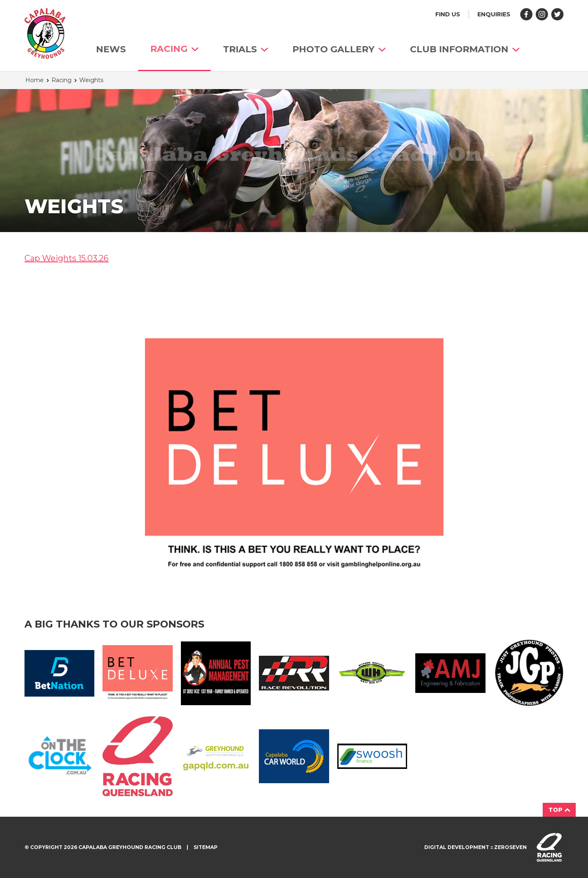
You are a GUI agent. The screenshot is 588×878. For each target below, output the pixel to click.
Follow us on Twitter (557, 14)
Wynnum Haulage (372, 673)
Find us (448, 14)
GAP (216, 756)
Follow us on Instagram (542, 14)
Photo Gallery (339, 49)
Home (35, 80)
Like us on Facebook (526, 14)
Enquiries (494, 14)
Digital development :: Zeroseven (476, 847)
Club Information (465, 49)
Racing (174, 49)
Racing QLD (137, 756)
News (111, 49)
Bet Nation (59, 673)
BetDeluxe (137, 673)
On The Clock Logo (59, 756)
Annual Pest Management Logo (216, 673)
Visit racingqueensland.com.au (549, 847)
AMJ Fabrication (450, 673)
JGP (529, 673)
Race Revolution (294, 673)
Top (559, 810)
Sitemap (206, 847)
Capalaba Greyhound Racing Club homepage (45, 34)
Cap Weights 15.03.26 (67, 258)
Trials (245, 49)
